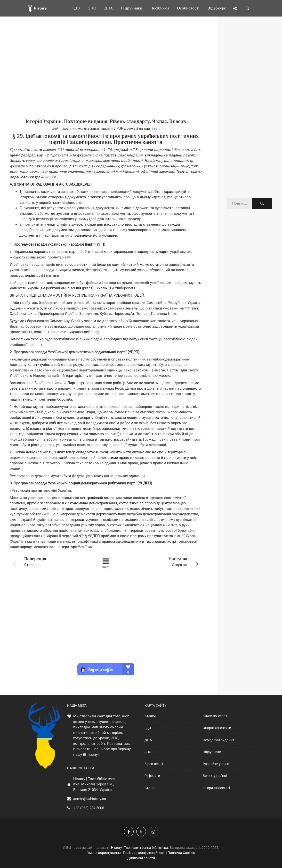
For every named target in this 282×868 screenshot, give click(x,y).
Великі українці (215, 776)
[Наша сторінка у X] (141, 832)
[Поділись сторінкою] (235, 8)
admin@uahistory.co (90, 799)
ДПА (148, 740)
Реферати (152, 776)
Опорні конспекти (217, 728)
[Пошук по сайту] (248, 8)
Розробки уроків (216, 764)
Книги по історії (215, 716)
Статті (149, 788)
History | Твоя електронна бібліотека (140, 848)
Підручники (212, 752)
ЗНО (148, 752)
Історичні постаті (216, 788)
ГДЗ (148, 728)
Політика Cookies (181, 853)
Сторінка (48, 561)
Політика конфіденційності (144, 853)
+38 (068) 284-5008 (89, 808)
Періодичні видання (218, 740)
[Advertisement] (106, 75)
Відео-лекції (154, 764)
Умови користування (104, 853)
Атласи (150, 716)
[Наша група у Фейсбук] (129, 832)
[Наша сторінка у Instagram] (153, 832)
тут (156, 129)
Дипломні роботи (141, 858)
